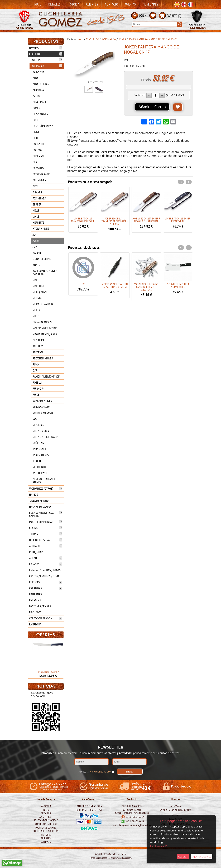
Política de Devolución (46, 830)
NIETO (36, 316)
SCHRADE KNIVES (42, 401)
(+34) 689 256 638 (135, 820)
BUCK (36, 120)
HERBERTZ (38, 222)
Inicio (37, 4)
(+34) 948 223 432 (135, 816)
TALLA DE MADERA (39, 501)
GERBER (37, 204)
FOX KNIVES (39, 198)
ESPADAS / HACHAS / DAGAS (45, 570)
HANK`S (34, 495)
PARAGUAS (35, 600)
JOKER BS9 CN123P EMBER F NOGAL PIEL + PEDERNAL (146, 220)
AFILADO (46, 558)
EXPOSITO (38, 168)
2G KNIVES (39, 72)
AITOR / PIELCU (41, 84)
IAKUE (36, 216)
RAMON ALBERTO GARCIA (47, 376)
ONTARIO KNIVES (42, 322)
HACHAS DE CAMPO (40, 507)
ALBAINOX (38, 90)
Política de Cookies (46, 826)
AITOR (36, 78)
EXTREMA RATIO (42, 174)
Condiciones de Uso (46, 823)
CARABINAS (46, 588)
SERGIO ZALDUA (41, 407)
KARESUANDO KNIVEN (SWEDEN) (45, 272)
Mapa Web (46, 805)
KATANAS (46, 564)
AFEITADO (46, 546)
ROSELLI (37, 382)
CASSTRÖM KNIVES (43, 126)
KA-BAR (37, 253)
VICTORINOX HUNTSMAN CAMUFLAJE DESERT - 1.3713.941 (146, 287)
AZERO (36, 96)
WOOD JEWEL (40, 473)
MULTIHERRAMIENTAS (46, 522)
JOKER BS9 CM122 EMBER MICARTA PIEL (178, 220)
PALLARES (38, 346)
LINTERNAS (35, 594)
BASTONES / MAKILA (40, 606)
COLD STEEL (39, 144)
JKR (35, 235)
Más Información (159, 847)
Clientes (92, 4)
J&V (35, 247)
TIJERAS (46, 534)
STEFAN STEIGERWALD (45, 437)
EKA (35, 162)
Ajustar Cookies (202, 857)
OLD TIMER (39, 340)
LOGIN (143, 15)
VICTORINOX (39, 467)
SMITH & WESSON (43, 413)
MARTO (37, 280)
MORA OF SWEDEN (43, 304)
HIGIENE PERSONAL (46, 540)
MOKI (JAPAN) (40, 292)
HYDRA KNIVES (41, 229)
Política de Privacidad (46, 819)
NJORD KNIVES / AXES (45, 334)
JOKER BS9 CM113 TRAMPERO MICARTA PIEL (83, 220)
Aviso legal (46, 816)
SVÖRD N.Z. (39, 443)
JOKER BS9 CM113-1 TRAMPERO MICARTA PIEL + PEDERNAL (115, 221)
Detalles (54, 4)
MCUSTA (37, 298)
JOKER (36, 241)
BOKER (36, 108)
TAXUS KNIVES (41, 455)
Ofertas (130, 4)
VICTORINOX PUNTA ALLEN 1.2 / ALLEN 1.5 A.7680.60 (115, 285)
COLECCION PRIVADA (46, 618)
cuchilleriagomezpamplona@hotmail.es (132, 824)
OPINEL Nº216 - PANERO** (46, 672)
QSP (35, 370)
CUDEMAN (38, 156)
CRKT (35, 138)
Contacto (112, 4)
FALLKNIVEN (39, 180)
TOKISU (37, 461)
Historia (73, 4)
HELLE (36, 210)
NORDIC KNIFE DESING (45, 328)
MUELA (36, 310)
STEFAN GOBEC (41, 431)
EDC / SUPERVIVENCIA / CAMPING (46, 514)
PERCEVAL (38, 352)
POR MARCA (47, 66)
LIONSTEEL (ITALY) (42, 259)
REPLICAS (46, 582)
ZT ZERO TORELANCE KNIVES (44, 481)
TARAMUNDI (39, 449)
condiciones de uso (100, 771)
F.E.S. (35, 186)
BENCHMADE (40, 102)
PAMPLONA (35, 624)
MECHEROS (35, 612)
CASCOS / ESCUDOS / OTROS (45, 576)
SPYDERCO (38, 425)
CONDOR (37, 150)
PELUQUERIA (36, 552)
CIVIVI (36, 132)
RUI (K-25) (38, 388)
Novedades (150, 4)
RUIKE (36, 395)
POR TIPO (47, 60)
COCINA (46, 528)
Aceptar (183, 857)
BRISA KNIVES (40, 114)
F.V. (83, 284)
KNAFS (36, 265)
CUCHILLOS (46, 54)
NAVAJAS (46, 48)
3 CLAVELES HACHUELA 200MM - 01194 (178, 285)
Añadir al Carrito (152, 107)
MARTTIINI (38, 286)
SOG (35, 419)
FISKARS (37, 192)
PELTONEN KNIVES (43, 358)
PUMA (36, 364)
